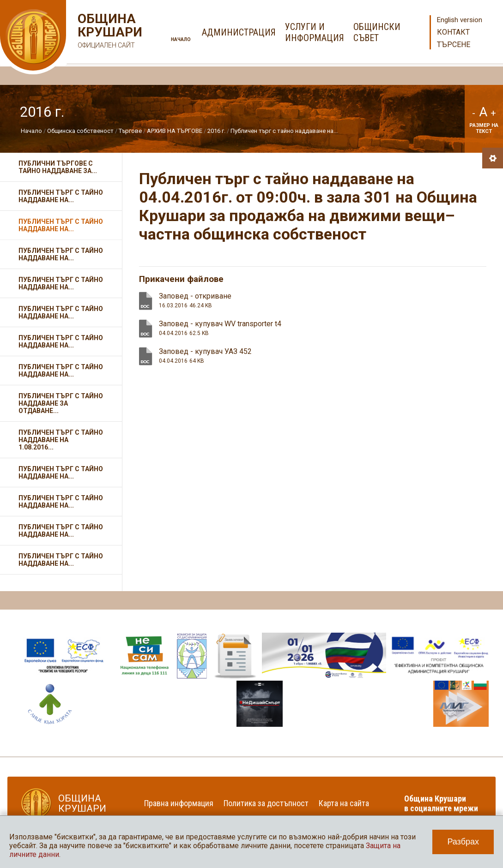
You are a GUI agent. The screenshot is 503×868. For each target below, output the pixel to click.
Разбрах (463, 842)
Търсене (454, 45)
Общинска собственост (80, 131)
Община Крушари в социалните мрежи (441, 803)
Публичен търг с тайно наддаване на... (284, 131)
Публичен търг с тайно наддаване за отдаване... (61, 403)
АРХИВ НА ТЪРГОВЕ (175, 131)
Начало (181, 39)
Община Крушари (109, 32)
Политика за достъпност (266, 803)
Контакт (453, 32)
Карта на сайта (344, 803)
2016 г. (216, 131)
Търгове (130, 131)
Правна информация (179, 803)
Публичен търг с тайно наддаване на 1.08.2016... (61, 440)
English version (460, 20)
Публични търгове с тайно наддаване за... (58, 167)
